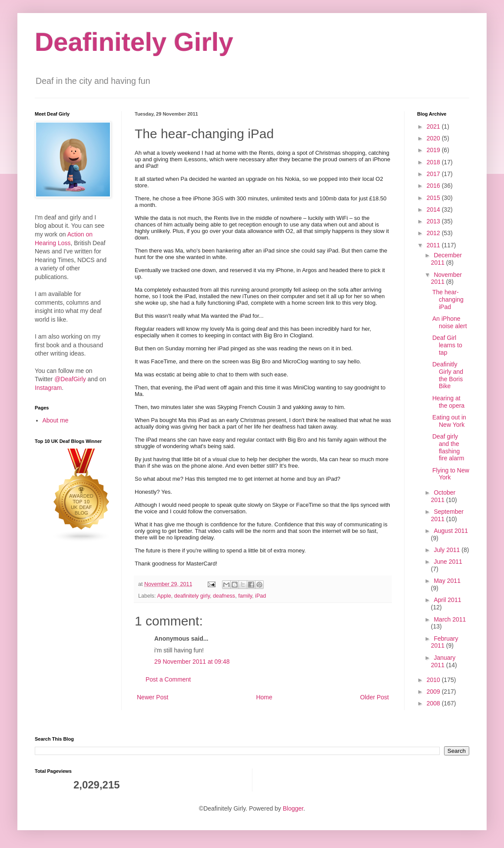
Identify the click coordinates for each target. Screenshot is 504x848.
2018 (434, 162)
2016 (434, 186)
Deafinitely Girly (134, 42)
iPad (260, 596)
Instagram (48, 388)
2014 (434, 210)
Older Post (375, 697)
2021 (434, 126)
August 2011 (451, 531)
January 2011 (443, 661)
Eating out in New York (449, 421)
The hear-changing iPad (448, 299)
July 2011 (448, 550)
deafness (224, 596)
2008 (434, 703)
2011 (434, 245)
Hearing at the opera (448, 402)
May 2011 (447, 581)
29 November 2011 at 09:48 (192, 662)
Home (264, 697)
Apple (164, 596)
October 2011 (443, 496)
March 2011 (450, 619)
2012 (434, 233)
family (245, 596)
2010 (434, 680)
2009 (434, 692)
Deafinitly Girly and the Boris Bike (448, 375)
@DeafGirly (70, 379)
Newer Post (153, 697)
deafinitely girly (192, 596)
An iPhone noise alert (450, 322)
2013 (434, 221)
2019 (434, 150)
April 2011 (447, 600)
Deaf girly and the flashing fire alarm (448, 447)
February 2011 (445, 642)
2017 (434, 174)
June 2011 (448, 562)
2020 (434, 138)
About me (56, 420)
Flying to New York (451, 474)
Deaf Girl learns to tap (447, 345)
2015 (434, 198)
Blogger (293, 808)
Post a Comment (168, 679)
